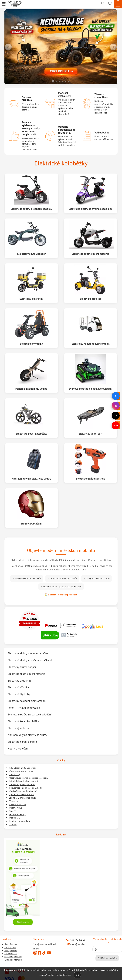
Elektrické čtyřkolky (31, 344)
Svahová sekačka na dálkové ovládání (91, 389)
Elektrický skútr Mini (31, 299)
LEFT (8, 47)
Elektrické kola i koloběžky (31, 434)
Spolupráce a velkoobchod (22, 794)
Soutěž (13, 811)
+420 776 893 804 (76, 940)
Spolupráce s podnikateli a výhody (26, 788)
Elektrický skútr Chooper (32, 254)
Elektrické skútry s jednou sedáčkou (32, 209)
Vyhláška (14, 801)
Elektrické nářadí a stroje (90, 479)
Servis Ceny (15, 775)
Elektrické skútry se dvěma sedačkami (91, 209)
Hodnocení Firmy (17, 814)
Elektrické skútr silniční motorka (90, 254)
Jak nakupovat (11, 954)
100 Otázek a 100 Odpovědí (22, 768)
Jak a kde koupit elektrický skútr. (25, 781)
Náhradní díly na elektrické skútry (32, 479)
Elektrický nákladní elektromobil (90, 344)
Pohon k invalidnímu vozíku (31, 389)
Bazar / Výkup (16, 808)
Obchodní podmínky (13, 957)
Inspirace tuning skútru (20, 821)
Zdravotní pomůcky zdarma (22, 784)
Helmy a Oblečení (31, 523)
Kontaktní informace (13, 960)
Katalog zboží (10, 947)
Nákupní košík (11, 950)
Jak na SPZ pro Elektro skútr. (23, 798)
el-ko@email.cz (76, 944)
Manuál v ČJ (15, 818)
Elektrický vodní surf (90, 434)
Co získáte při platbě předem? (23, 791)
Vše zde (13, 824)
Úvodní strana (11, 944)
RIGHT (114, 47)
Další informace (63, 975)
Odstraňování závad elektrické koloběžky (29, 778)
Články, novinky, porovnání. (22, 771)
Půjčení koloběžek (18, 804)
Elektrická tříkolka (90, 299)
